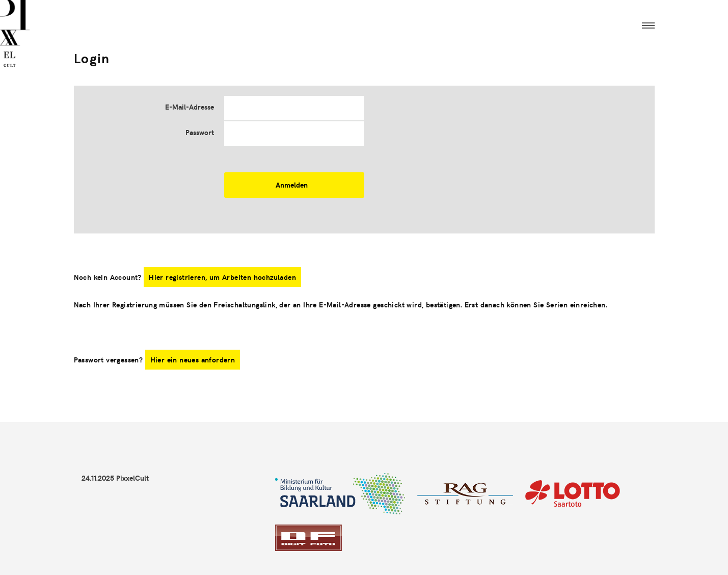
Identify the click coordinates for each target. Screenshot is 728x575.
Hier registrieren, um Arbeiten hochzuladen (222, 277)
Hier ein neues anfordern (193, 360)
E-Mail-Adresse (190, 107)
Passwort (200, 132)
